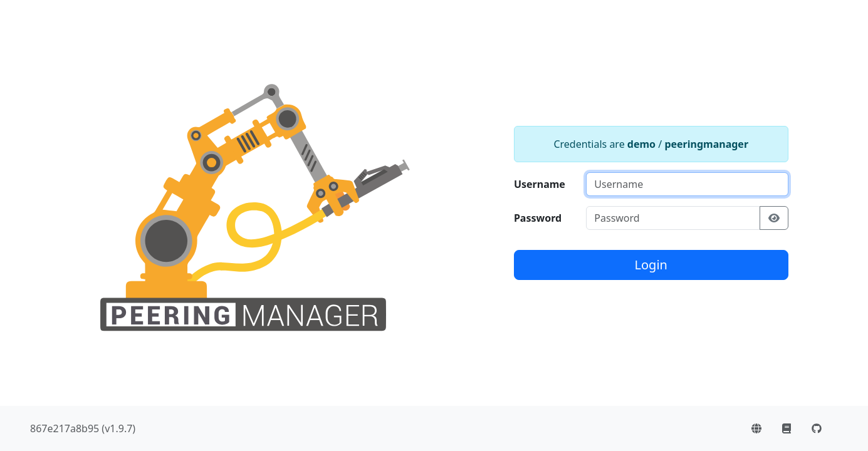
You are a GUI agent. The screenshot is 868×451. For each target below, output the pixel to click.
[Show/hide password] (774, 218)
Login (651, 265)
